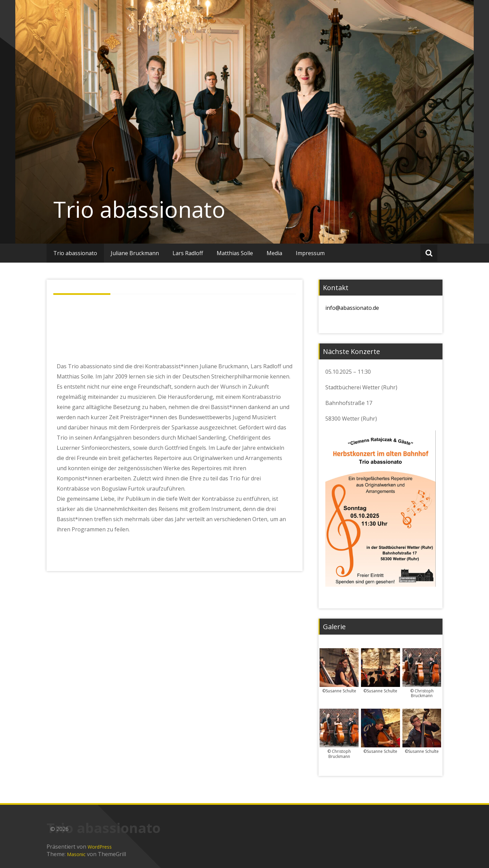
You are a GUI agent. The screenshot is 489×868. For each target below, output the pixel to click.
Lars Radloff (188, 253)
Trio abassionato (139, 209)
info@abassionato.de (352, 308)
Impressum (310, 253)
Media (274, 253)
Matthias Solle (235, 253)
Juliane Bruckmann (135, 253)
